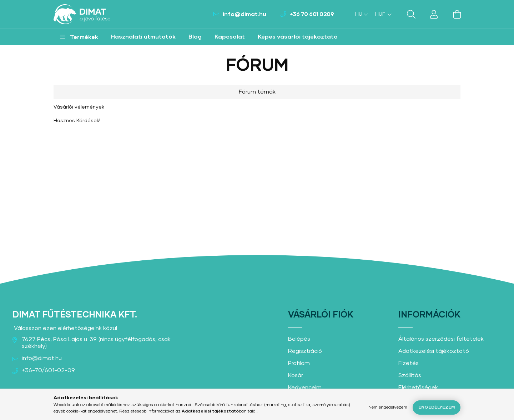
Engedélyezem (437, 407)
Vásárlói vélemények (79, 107)
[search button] (411, 14)
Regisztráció (305, 351)
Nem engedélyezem (388, 407)
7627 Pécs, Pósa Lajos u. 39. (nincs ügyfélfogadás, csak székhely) (96, 343)
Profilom (299, 363)
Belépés (299, 339)
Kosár (296, 375)
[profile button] (434, 14)
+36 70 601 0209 (312, 14)
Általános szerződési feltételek (441, 339)
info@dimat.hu (245, 14)
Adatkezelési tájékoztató (434, 351)
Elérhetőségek (418, 387)
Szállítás (410, 375)
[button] (79, 37)
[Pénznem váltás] (382, 14)
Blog (195, 37)
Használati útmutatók (143, 37)
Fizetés (409, 363)
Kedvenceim (305, 387)
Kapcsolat (230, 37)
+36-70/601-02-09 (48, 370)
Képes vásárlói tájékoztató (298, 37)
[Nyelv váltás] (360, 14)
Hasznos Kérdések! (77, 121)
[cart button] (457, 14)
